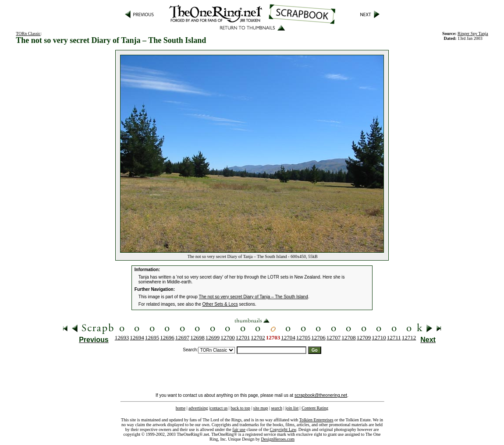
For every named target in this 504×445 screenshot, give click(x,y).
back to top (240, 408)
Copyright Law (283, 429)
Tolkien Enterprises (316, 420)
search (277, 408)
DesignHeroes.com (278, 439)
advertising (198, 408)
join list (292, 408)
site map (261, 408)
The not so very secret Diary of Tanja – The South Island (254, 297)
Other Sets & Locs (220, 304)
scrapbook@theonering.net (321, 395)
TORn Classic (28, 34)
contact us (219, 408)
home (181, 408)
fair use (239, 429)
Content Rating (315, 408)
